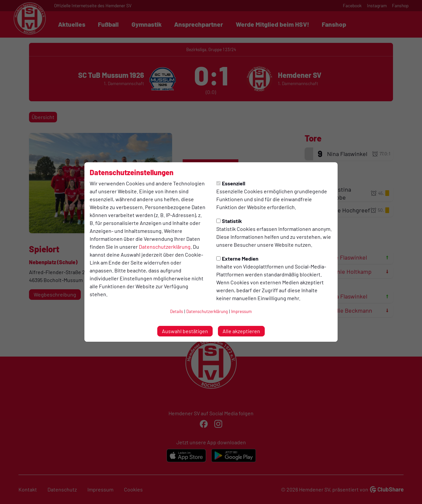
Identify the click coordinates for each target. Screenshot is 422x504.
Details (177, 311)
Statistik (229, 221)
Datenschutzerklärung (165, 247)
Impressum (241, 311)
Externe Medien (237, 258)
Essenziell (231, 183)
